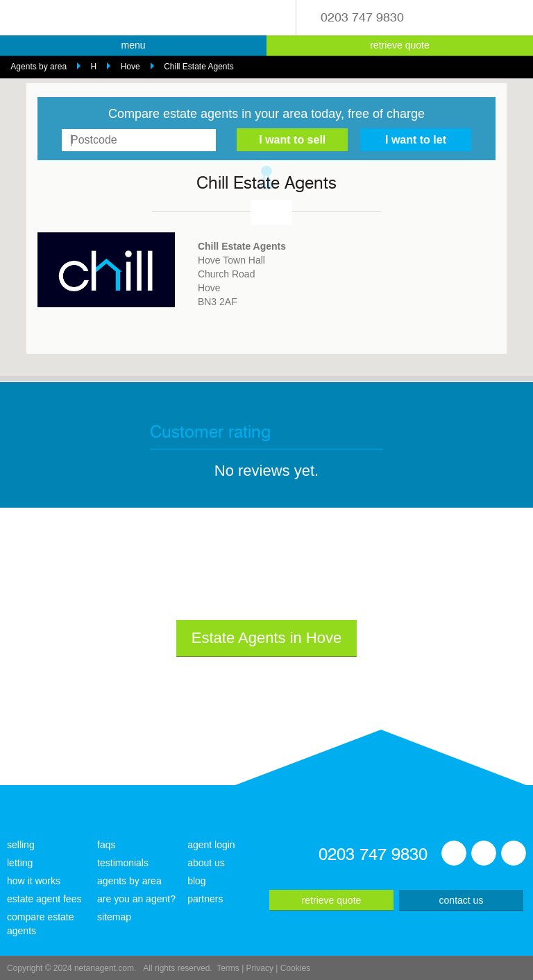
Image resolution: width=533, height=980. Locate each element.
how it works (34, 881)
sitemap (114, 917)
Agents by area (39, 67)
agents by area (129, 881)
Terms (228, 968)
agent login (211, 845)
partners (205, 899)
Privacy (260, 968)
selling (21, 845)
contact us (462, 900)
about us (206, 863)
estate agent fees (44, 899)
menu (133, 45)
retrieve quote (400, 45)
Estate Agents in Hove (266, 638)
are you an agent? (136, 899)
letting (20, 863)
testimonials (123, 863)
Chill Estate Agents (199, 67)
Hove (130, 67)
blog (196, 881)
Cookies (295, 968)
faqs (106, 845)
